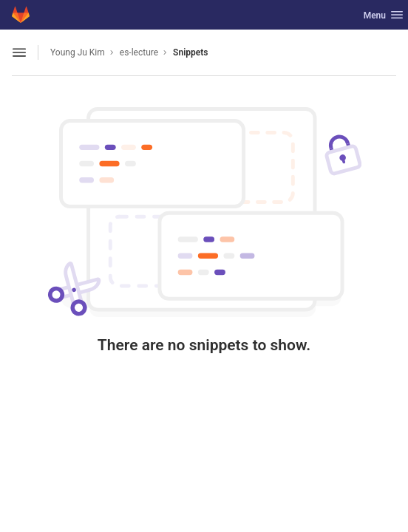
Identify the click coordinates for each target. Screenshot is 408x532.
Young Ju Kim (78, 52)
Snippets (190, 52)
